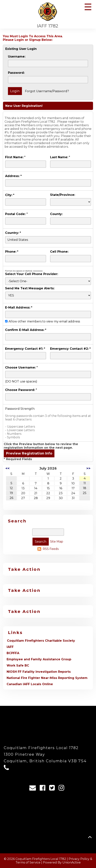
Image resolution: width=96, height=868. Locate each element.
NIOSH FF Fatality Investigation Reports (39, 672)
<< (8, 468)
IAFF (10, 647)
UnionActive (72, 862)
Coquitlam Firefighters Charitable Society (41, 641)
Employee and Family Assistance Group (39, 659)
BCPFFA (13, 653)
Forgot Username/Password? (47, 91)
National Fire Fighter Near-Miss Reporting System (47, 678)
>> (88, 468)
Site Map (57, 542)
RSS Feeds (51, 549)
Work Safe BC (18, 665)
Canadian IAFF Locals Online (30, 684)
